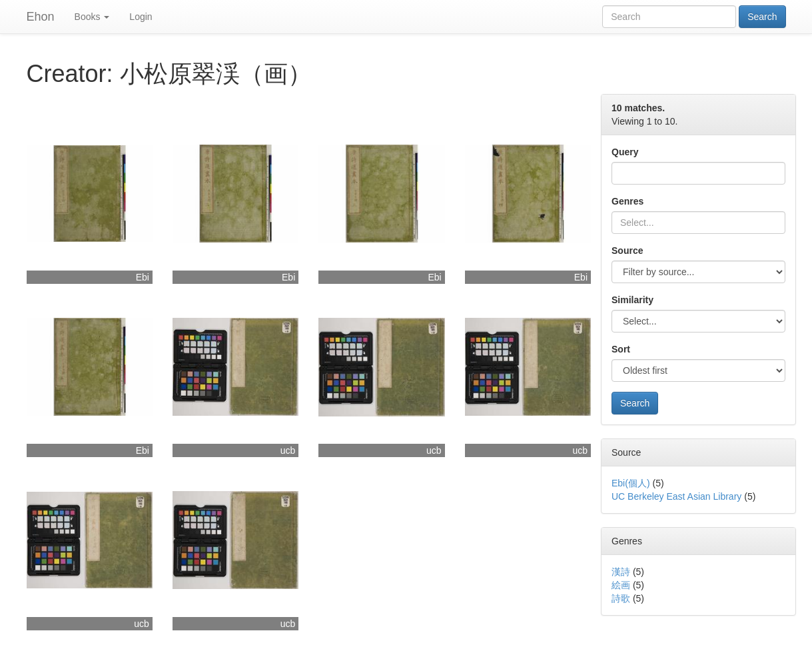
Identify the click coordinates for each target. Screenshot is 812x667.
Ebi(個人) (631, 483)
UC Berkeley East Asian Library (676, 496)
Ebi (143, 277)
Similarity (632, 300)
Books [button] (92, 17)
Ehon (41, 17)
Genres (627, 201)
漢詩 (621, 572)
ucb (288, 450)
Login (141, 17)
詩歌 (621, 598)
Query (625, 152)
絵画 (621, 585)
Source (627, 251)
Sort (621, 349)
